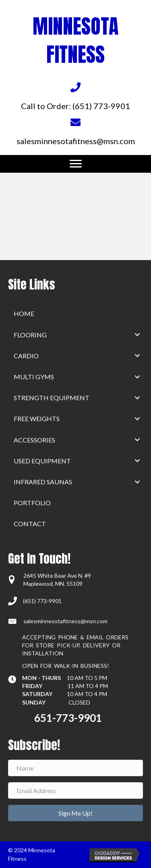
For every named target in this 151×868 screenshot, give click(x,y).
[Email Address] (75, 790)
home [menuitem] (24, 313)
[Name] (75, 768)
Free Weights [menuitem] (37, 418)
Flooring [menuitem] (30, 335)
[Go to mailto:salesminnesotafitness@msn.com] (75, 131)
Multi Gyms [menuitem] (34, 377)
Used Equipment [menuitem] (42, 461)
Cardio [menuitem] (26, 356)
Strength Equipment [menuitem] (52, 398)
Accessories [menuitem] (34, 440)
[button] (137, 335)
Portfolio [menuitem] (32, 503)
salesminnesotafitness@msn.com (65, 621)
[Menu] (76, 164)
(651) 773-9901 (42, 601)
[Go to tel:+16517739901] (75, 96)
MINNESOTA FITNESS (75, 40)
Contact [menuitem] (30, 524)
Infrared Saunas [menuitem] (43, 482)
